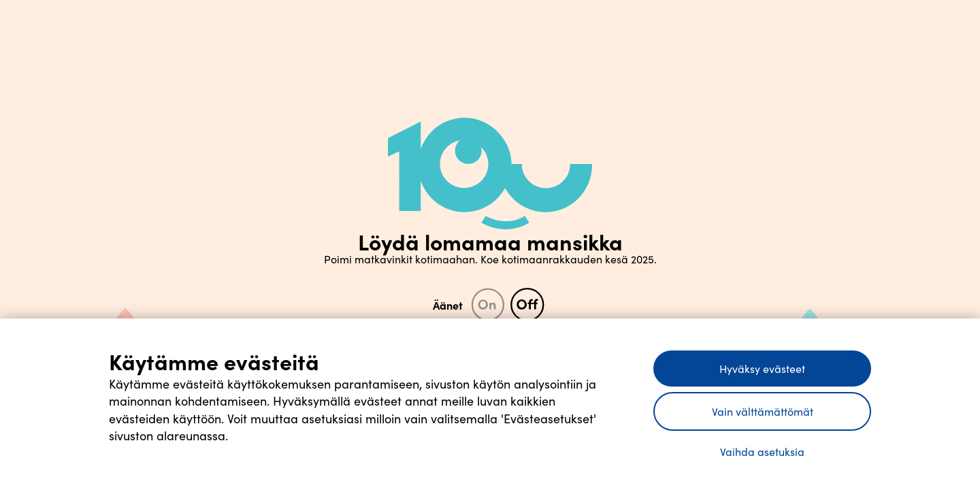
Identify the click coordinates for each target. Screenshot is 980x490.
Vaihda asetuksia (762, 452)
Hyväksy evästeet (762, 369)
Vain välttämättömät (763, 411)
